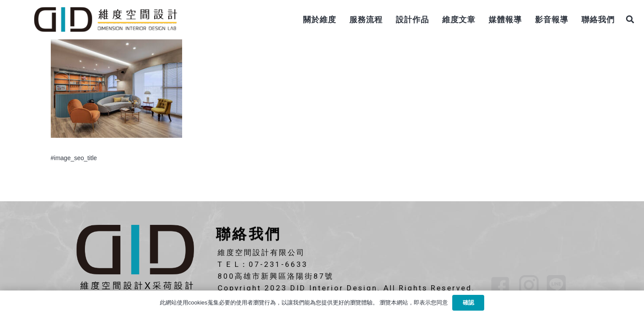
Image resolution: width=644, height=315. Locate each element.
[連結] (105, 20)
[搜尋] (630, 19)
